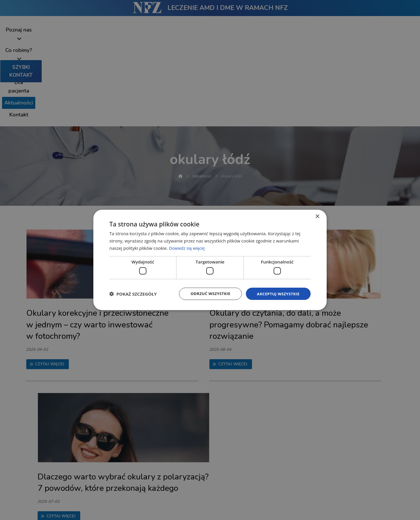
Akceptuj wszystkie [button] (277, 294)
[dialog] (210, 260)
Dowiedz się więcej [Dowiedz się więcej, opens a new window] (188, 247)
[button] (133, 294)
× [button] (317, 216)
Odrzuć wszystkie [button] (207, 294)
